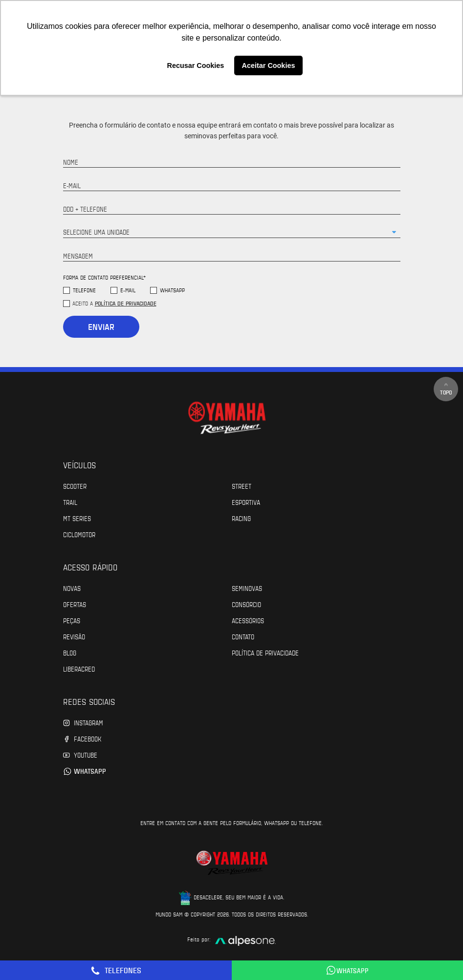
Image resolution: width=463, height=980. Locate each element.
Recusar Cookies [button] (196, 65)
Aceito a (114, 303)
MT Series (77, 518)
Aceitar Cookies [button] (269, 65)
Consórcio (246, 604)
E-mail (128, 290)
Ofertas (75, 604)
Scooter (75, 486)
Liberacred (79, 669)
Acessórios (248, 620)
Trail (70, 502)
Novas (72, 588)
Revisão (74, 636)
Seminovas (247, 588)
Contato (243, 636)
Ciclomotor (79, 534)
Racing (241, 518)
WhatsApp (172, 290)
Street (242, 486)
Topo (446, 389)
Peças (72, 620)
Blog (70, 653)
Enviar (101, 327)
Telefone (84, 290)
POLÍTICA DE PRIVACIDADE (265, 653)
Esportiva (246, 502)
